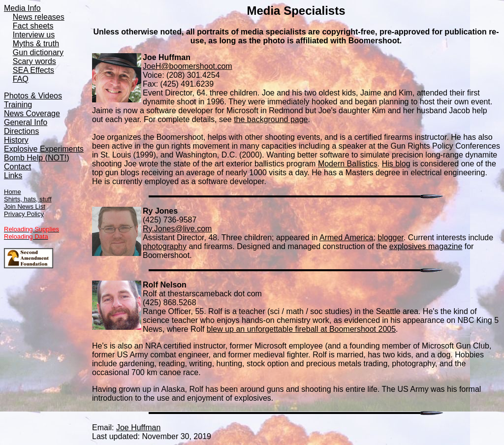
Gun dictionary (38, 52)
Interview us (34, 35)
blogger (391, 238)
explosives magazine (426, 246)
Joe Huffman (138, 428)
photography (165, 246)
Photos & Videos (33, 96)
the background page (271, 119)
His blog (396, 164)
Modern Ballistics (348, 164)
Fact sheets (33, 26)
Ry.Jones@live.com (177, 229)
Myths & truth (36, 44)
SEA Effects (33, 70)
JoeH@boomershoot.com (188, 66)
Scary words (34, 61)
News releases (39, 17)
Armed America (346, 238)
